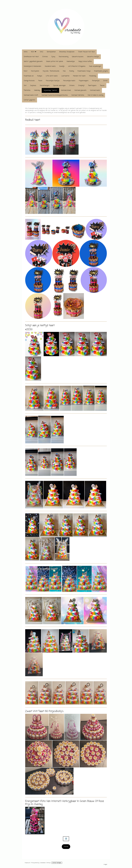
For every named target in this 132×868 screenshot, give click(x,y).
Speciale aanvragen (59, 86)
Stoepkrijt (81, 86)
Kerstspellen (35, 71)
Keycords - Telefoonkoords (51, 71)
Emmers (45, 57)
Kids (64, 71)
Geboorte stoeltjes (93, 57)
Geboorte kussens (78, 57)
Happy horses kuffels (85, 61)
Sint (25, 86)
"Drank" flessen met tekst (86, 52)
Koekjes (40, 76)
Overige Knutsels (29, 81)
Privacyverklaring (35, 863)
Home (26, 52)
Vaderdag (37, 90)
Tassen (102, 86)
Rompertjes (96, 81)
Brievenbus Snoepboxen (67, 52)
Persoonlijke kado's (69, 81)
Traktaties (27, 90)
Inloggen (105, 864)
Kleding (72, 71)
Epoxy (53, 57)
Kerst (26, 71)
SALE (42, 52)
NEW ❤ (34, 52)
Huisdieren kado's (50, 66)
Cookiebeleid (43, 863)
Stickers (72, 86)
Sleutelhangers (45, 86)
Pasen (40, 81)
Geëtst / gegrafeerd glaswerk (33, 61)
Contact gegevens (30, 100)
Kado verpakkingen (95, 66)
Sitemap (48, 863)
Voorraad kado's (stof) (31, 95)
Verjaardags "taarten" (50, 90)
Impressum (27, 863)
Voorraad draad (66, 90)
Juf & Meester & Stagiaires (77, 66)
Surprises (33, 86)
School (105, 81)
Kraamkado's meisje (84, 71)
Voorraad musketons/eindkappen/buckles (55, 95)
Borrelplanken (51, 52)
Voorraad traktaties (78, 95)
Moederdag (93, 76)
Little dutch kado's (52, 76)
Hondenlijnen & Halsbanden (32, 66)
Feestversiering (64, 57)
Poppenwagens (84, 81)
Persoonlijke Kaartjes (53, 81)
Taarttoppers (92, 86)
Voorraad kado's (95, 90)
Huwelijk (62, 66)
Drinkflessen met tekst (31, 57)
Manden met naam (79, 76)
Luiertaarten (65, 76)
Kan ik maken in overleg (96, 95)
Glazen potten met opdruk (55, 61)
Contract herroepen (57, 863)
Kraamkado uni (29, 76)
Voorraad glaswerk (80, 90)
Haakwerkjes (71, 61)
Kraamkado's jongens (101, 71)
